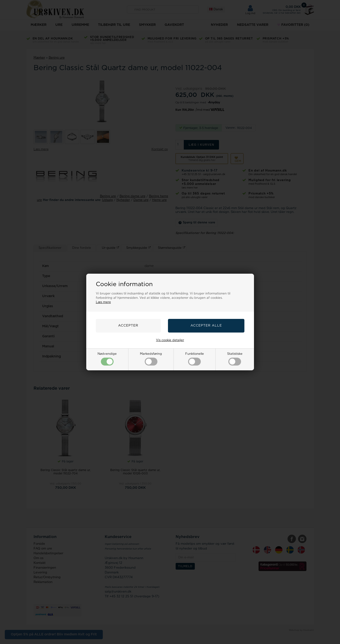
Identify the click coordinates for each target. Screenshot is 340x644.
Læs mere (103, 302)
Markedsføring (151, 359)
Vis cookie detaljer (170, 340)
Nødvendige (107, 359)
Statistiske (235, 359)
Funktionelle (195, 359)
